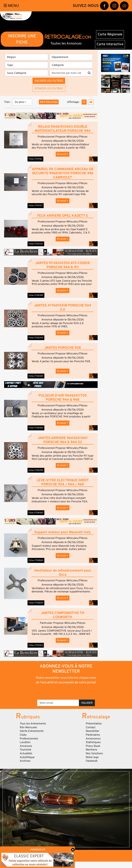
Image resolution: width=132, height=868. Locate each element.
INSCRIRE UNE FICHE (22, 39)
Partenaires (93, 735)
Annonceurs (93, 739)
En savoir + (63, 154)
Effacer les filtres (49, 89)
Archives (25, 761)
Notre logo (92, 757)
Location (25, 742)
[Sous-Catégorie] (26, 73)
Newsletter (93, 731)
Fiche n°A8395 (36, 470)
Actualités (26, 753)
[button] (16, 140)
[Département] (71, 57)
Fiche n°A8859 (36, 603)
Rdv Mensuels (28, 727)
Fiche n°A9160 (36, 645)
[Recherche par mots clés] (68, 73)
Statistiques (93, 742)
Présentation (94, 724)
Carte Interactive (110, 44)
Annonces (26, 746)
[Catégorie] (71, 65)
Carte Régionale (110, 34)
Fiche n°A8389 (36, 295)
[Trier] (22, 102)
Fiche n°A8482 (36, 428)
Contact (91, 727)
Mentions (92, 750)
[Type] (26, 65)
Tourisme (26, 750)
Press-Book (93, 746)
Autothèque (27, 757)
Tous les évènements (33, 724)
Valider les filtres (49, 81)
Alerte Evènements (32, 731)
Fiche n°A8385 (36, 376)
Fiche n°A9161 (35, 159)
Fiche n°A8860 (36, 560)
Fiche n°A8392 (36, 338)
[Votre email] (58, 703)
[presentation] (66, 692)
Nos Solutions (94, 753)
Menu (11, 6)
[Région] (26, 57)
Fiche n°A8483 (36, 513)
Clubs (23, 735)
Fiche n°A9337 (36, 244)
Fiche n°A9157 (36, 206)
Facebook (92, 761)
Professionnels (29, 739)
